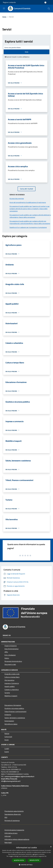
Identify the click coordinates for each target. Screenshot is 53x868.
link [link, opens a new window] (45, 856)
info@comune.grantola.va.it (11, 781)
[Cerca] (49, 9)
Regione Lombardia (9, 2)
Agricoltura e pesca (11, 724)
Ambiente (8, 715)
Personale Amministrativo (13, 661)
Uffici (6, 652)
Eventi (7, 752)
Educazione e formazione (13, 705)
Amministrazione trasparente (14, 830)
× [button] (51, 847)
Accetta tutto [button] (19, 860)
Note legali (8, 842)
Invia (27, 52)
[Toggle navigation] (4, 8)
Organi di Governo (11, 646)
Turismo (7, 693)
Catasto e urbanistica (12, 690)
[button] (26, 865)
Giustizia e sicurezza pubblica (14, 708)
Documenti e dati (10, 664)
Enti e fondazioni (10, 655)
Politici (7, 658)
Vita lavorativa (9, 680)
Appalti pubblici (10, 686)
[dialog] (26, 856)
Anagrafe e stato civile (12, 674)
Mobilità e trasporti (11, 696)
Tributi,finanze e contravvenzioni (15, 712)
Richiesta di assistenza (12, 821)
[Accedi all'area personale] (45, 2)
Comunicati (8, 737)
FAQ (6, 817)
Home (4, 17)
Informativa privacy (11, 833)
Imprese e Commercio (12, 683)
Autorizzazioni (9, 721)
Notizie (7, 734)
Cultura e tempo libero (12, 677)
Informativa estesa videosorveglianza (17, 839)
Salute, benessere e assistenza (15, 718)
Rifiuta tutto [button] (34, 860)
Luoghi (7, 749)
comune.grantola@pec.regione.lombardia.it (19, 776)
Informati (8, 836)
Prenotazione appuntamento (14, 811)
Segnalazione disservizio (13, 814)
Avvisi (7, 740)
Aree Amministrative (11, 649)
